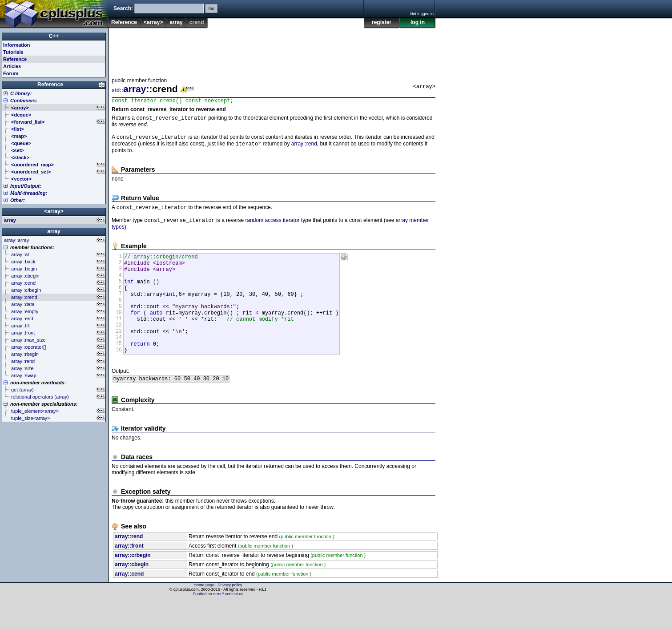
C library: (21, 93)
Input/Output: (26, 186)
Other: (18, 200)
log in (418, 22)
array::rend (304, 148)
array (176, 22)
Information (17, 45)
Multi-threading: (29, 193)
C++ (54, 36)
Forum (11, 73)
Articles (12, 66)
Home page (204, 613)
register (382, 22)
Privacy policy (230, 613)
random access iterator (272, 226)
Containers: (24, 101)
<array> (153, 22)
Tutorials (13, 52)
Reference (124, 22)
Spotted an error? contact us (218, 622)
